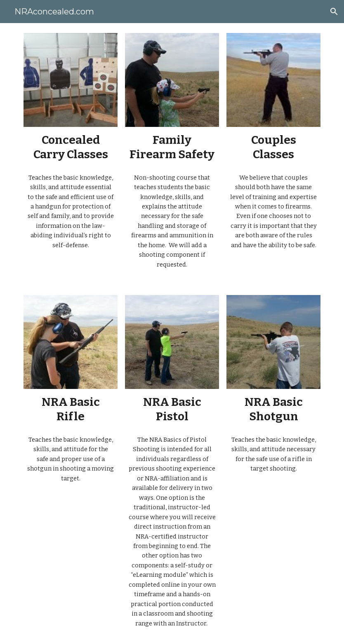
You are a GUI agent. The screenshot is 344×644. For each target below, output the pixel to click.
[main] (71, 147)
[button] (334, 12)
